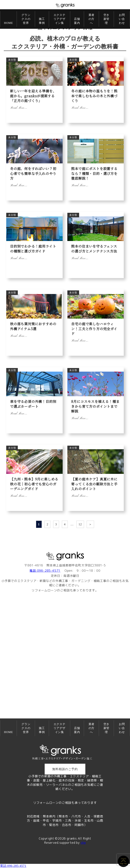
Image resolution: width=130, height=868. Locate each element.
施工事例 (42, 21)
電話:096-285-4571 (45, 571)
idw (83, 843)
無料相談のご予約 (65, 769)
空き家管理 (107, 19)
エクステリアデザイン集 (60, 19)
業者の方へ (92, 19)
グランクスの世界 (26, 19)
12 (80, 524)
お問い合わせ (122, 19)
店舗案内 (77, 21)
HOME (8, 23)
